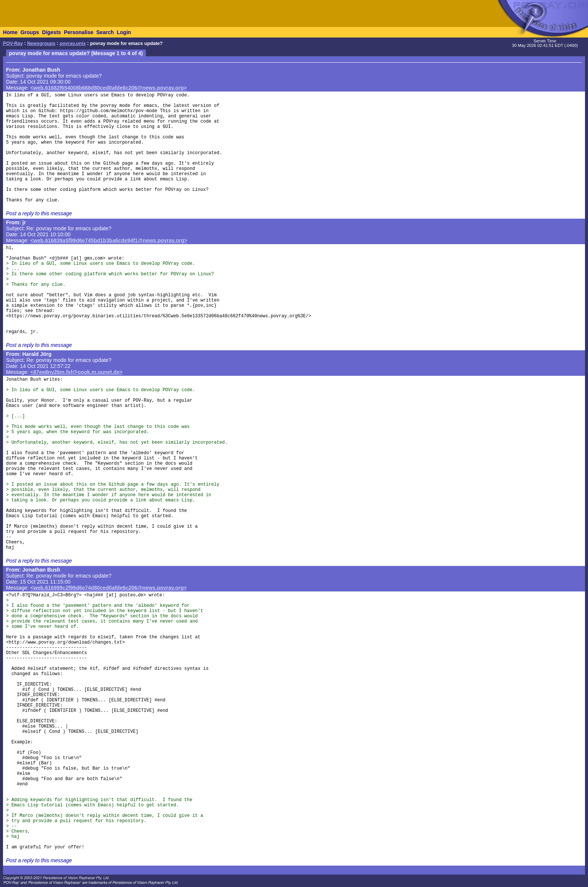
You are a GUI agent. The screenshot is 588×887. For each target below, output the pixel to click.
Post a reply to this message (39, 213)
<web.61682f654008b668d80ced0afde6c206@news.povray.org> (109, 88)
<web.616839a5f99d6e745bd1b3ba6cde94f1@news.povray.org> (109, 240)
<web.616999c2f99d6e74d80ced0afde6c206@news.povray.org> (109, 588)
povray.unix (73, 44)
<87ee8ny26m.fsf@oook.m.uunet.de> (76, 372)
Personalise (79, 32)
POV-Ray (13, 44)
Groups (30, 32)
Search (105, 32)
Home (10, 32)
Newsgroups (41, 44)
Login (124, 32)
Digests (52, 32)
